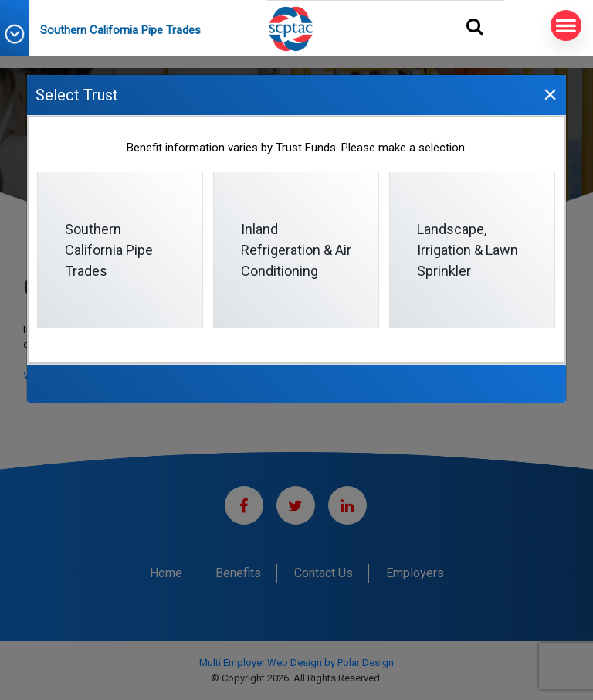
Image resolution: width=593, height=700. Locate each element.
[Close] (550, 94)
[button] (20, 34)
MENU (563, 26)
